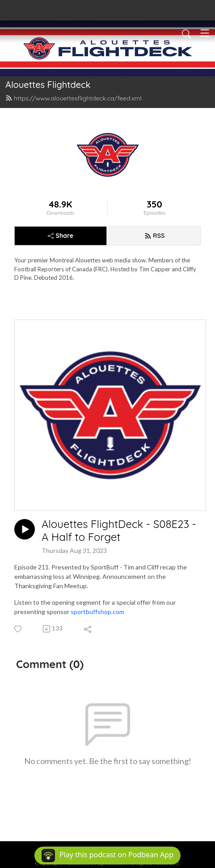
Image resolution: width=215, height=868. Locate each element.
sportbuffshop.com (97, 612)
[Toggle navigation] (205, 33)
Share (61, 236)
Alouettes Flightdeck (48, 85)
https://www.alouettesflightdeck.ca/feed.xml (74, 98)
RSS (154, 236)
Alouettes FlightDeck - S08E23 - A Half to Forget (119, 531)
